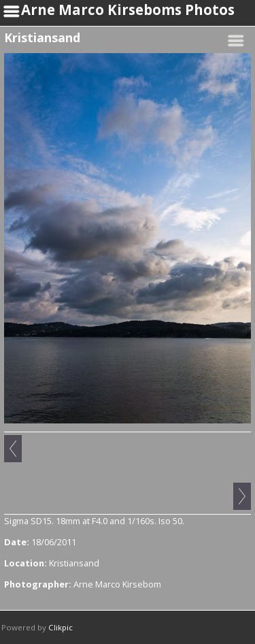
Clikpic (61, 627)
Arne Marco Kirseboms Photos (128, 10)
